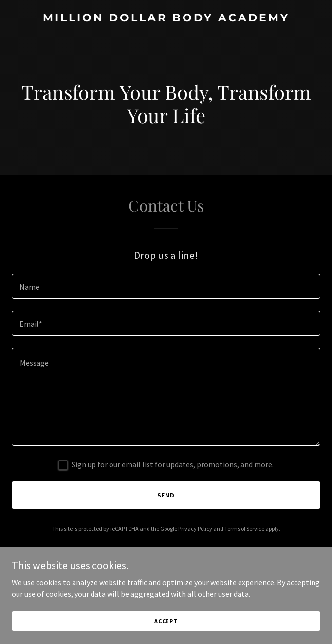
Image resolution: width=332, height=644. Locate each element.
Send (166, 495)
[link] (166, 18)
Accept (166, 621)
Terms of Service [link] (244, 528)
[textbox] (166, 286)
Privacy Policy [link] (195, 528)
